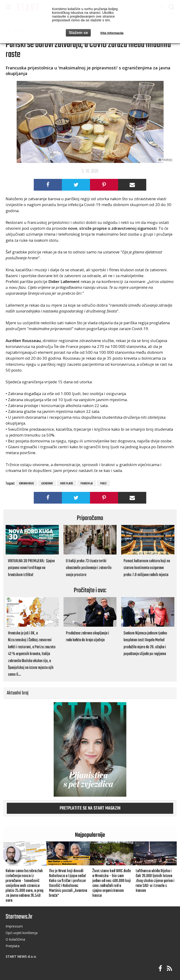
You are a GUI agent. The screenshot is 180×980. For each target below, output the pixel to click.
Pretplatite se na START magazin (90, 808)
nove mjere (67, 484)
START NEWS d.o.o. (21, 956)
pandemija (87, 484)
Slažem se (78, 33)
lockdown (47, 484)
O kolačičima (15, 939)
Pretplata (13, 946)
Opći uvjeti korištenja (22, 933)
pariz (103, 484)
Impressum (14, 926)
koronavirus (26, 484)
